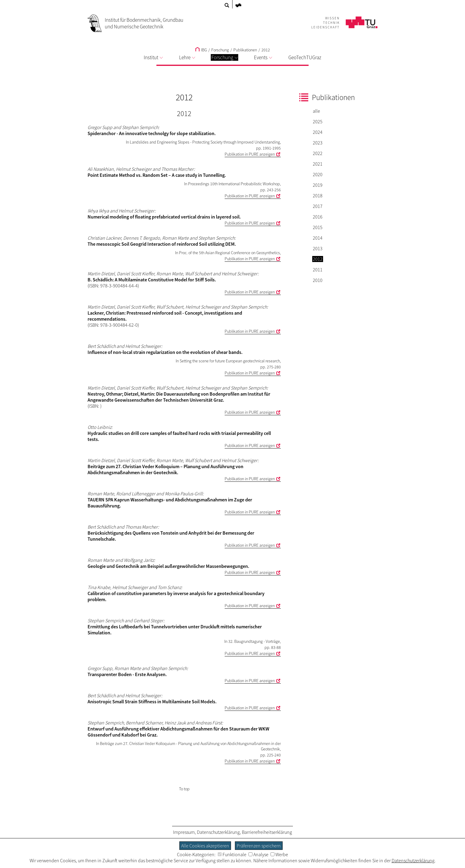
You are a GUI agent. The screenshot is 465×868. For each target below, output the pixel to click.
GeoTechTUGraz (305, 57)
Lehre (187, 57)
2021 (318, 164)
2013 (318, 248)
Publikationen (245, 50)
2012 (266, 50)
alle (316, 111)
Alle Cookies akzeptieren (205, 846)
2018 (318, 196)
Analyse (258, 854)
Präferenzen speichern (259, 846)
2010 (318, 280)
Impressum (184, 832)
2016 (318, 217)
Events (263, 57)
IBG (201, 50)
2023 (318, 143)
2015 (318, 227)
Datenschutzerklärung (218, 832)
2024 (318, 132)
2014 (318, 238)
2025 (318, 121)
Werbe (279, 854)
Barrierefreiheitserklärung (267, 832)
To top (184, 789)
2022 (318, 153)
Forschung (224, 57)
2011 (318, 270)
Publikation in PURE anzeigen (250, 154)
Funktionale (232, 854)
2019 (318, 185)
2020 (318, 174)
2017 (318, 206)
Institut (153, 57)
